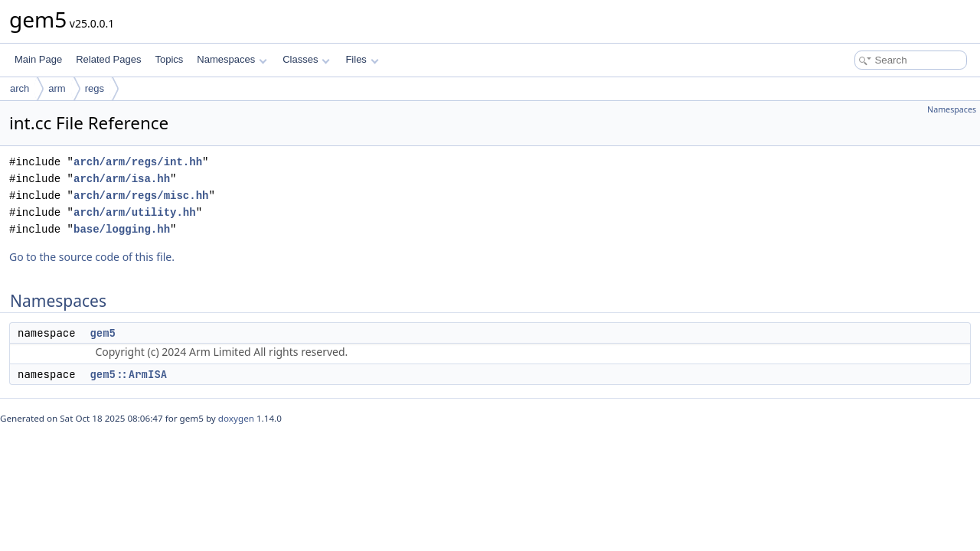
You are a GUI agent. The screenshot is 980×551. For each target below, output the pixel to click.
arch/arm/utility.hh (135, 212)
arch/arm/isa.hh (122, 179)
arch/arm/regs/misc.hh (141, 196)
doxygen (236, 418)
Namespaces (232, 59)
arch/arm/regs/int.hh (138, 162)
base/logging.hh (122, 229)
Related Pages (108, 59)
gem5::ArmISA (128, 374)
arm (57, 88)
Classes (306, 59)
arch (20, 88)
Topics (169, 59)
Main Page (38, 59)
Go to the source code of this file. (92, 257)
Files (362, 59)
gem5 (103, 333)
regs (95, 88)
